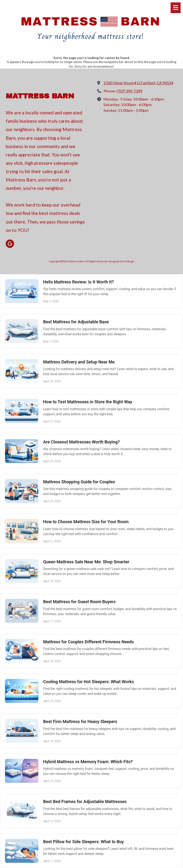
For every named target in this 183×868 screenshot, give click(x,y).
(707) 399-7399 (129, 91)
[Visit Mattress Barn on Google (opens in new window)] (10, 244)
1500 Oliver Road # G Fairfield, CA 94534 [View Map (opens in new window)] (138, 83)
